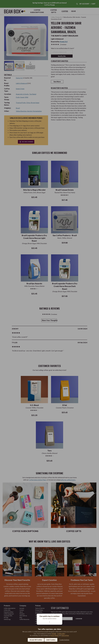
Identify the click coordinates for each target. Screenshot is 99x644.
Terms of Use (65, 635)
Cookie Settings (64, 640)
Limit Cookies (51, 640)
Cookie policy (61, 634)
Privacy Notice (55, 635)
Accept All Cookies (36, 640)
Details (54, 634)
